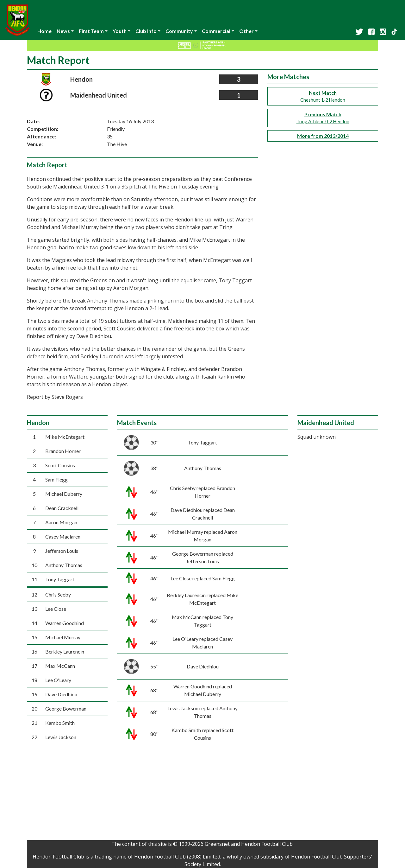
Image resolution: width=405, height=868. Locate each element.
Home (44, 31)
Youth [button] (120, 31)
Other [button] (246, 31)
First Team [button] (91, 31)
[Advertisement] (202, 796)
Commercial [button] (216, 31)
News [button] (63, 31)
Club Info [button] (146, 31)
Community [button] (179, 31)
